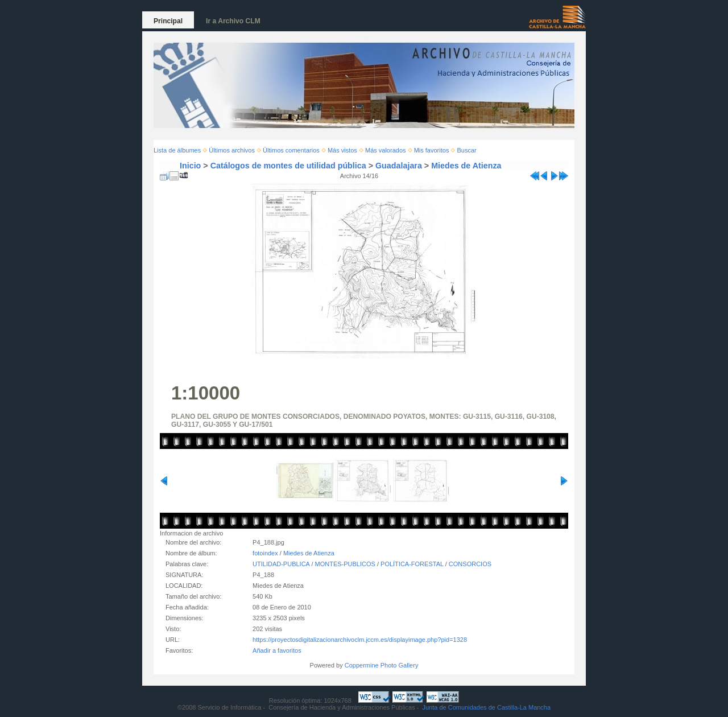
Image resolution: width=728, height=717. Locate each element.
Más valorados (386, 150)
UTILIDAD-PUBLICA (281, 564)
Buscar (467, 150)
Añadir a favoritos (277, 650)
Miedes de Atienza (466, 166)
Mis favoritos (432, 150)
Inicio (190, 166)
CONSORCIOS (470, 564)
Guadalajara (399, 166)
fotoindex (265, 553)
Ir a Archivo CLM (233, 21)
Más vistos (342, 150)
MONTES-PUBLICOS (345, 564)
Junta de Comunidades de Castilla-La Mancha (486, 707)
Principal (168, 21)
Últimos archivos (232, 150)
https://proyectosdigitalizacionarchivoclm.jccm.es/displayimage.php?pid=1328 (360, 640)
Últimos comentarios (291, 150)
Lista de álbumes (177, 150)
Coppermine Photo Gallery (382, 665)
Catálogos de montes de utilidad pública (288, 166)
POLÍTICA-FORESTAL (412, 564)
